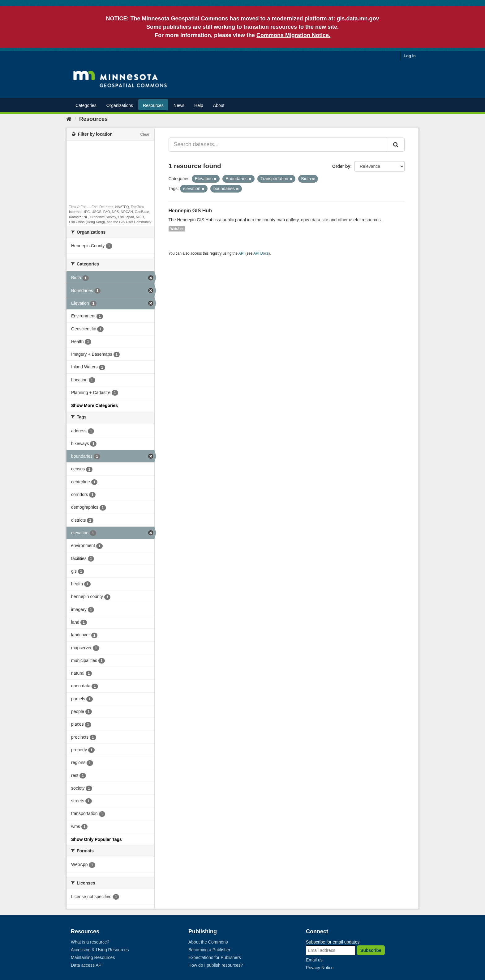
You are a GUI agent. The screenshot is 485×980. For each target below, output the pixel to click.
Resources (153, 105)
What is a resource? (90, 942)
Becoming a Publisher (209, 950)
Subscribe (371, 950)
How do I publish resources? (216, 965)
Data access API (87, 965)
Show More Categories (94, 405)
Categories (86, 105)
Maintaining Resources (93, 957)
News (179, 105)
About (219, 105)
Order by (341, 166)
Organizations (120, 105)
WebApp (177, 229)
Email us (314, 960)
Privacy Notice (320, 968)
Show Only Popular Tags (97, 839)
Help (199, 105)
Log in (410, 56)
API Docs (261, 253)
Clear (145, 134)
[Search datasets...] (279, 145)
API (241, 253)
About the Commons (208, 942)
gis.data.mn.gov (358, 19)
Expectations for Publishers (215, 957)
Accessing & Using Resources (100, 950)
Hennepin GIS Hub (190, 211)
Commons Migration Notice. (293, 35)
